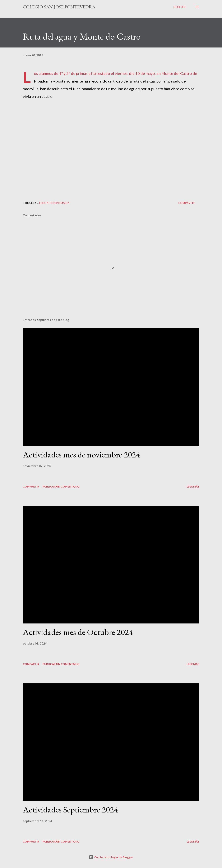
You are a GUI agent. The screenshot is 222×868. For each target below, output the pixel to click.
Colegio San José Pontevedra (59, 7)
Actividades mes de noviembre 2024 (81, 454)
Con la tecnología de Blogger (111, 857)
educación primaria (54, 203)
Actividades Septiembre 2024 (70, 810)
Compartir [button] (186, 203)
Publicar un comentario (61, 486)
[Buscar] (179, 7)
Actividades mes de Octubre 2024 (78, 632)
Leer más (193, 486)
